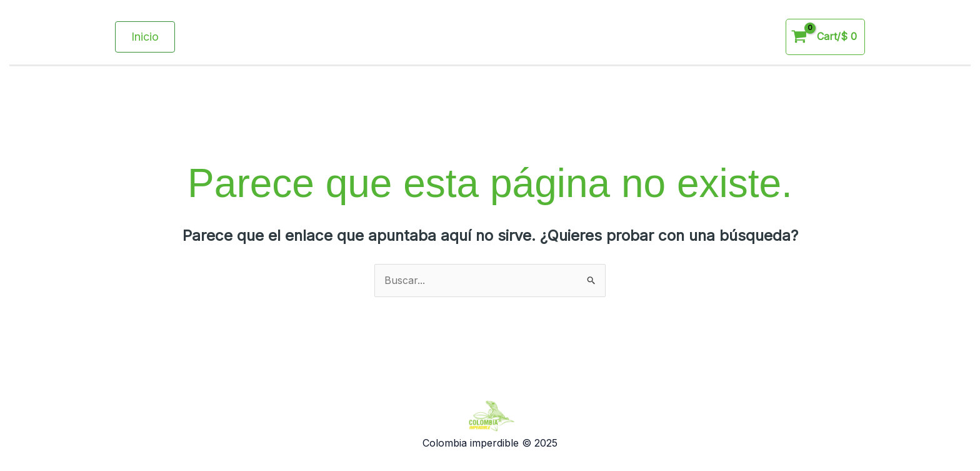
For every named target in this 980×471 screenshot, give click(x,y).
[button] (145, 37)
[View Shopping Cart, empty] (825, 37)
